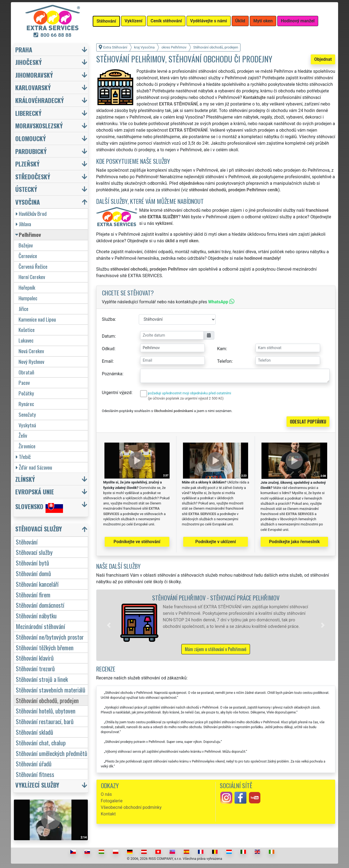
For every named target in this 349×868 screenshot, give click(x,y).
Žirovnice (27, 446)
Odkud (108, 349)
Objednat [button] (323, 59)
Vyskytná (27, 425)
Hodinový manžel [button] (298, 21)
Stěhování (27, 542)
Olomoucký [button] (31, 138)
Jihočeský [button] (28, 62)
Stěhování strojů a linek (42, 679)
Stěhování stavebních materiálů (51, 690)
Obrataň (26, 372)
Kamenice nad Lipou (37, 319)
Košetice (27, 330)
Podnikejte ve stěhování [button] (137, 542)
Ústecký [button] (26, 189)
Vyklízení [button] (134, 21)
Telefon (224, 361)
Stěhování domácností (40, 605)
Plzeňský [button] (27, 164)
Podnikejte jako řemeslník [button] (294, 542)
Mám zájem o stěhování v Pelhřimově (216, 649)
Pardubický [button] (31, 151)
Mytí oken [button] (263, 21)
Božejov (26, 245)
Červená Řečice (33, 266)
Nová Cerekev (31, 351)
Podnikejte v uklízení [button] (216, 542)
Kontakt (108, 814)
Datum (108, 336)
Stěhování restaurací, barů (45, 721)
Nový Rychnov (31, 362)
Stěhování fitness (35, 774)
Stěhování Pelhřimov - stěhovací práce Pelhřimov (216, 598)
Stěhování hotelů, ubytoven (46, 711)
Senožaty (27, 414)
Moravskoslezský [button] (39, 125)
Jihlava (23, 224)
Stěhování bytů (32, 563)
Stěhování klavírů (35, 658)
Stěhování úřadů (34, 763)
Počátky (26, 393)
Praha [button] (24, 49)
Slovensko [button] (39, 506)
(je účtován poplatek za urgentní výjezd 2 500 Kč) (186, 398)
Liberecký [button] (28, 113)
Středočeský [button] (33, 176)
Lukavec (26, 340)
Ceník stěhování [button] (166, 21)
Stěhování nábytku (36, 616)
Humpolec (28, 298)
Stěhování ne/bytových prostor (50, 637)
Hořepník (27, 287)
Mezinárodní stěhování (40, 626)
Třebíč (23, 457)
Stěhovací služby (34, 552)
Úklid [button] (240, 21)
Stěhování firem (33, 595)
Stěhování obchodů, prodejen (47, 700)
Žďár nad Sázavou (34, 467)
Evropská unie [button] (35, 492)
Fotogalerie (112, 801)
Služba (109, 319)
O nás (106, 794)
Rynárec (26, 404)
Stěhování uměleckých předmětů (52, 753)
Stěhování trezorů (35, 668)
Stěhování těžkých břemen (45, 647)
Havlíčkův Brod (31, 214)
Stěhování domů (33, 573)
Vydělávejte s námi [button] (208, 21)
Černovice (28, 256)
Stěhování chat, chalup (41, 743)
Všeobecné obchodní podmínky (131, 807)
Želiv (23, 435)
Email (107, 361)
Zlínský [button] (25, 479)
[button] (109, 625)
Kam (222, 349)
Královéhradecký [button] (40, 100)
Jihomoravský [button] (34, 75)
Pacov (24, 382)
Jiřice (23, 309)
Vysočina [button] (28, 202)
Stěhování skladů (34, 732)
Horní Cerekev (32, 277)
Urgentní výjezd (117, 393)
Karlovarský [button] (33, 87)
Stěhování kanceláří (37, 584)
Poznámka (112, 374)
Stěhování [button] (106, 21)
